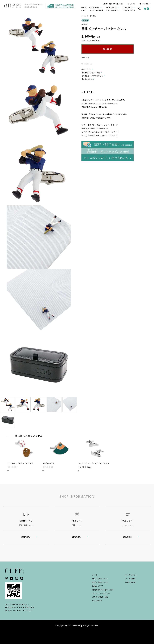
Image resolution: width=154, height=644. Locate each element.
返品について (86, 69)
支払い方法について (100, 579)
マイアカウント (145, 4)
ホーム (84, 16)
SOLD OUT (108, 49)
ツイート (86, 58)
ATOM (99, 601)
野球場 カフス (49, 463)
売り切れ (93, 16)
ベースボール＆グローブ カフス (20, 463)
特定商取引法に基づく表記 (91, 73)
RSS (94, 601)
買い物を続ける (87, 79)
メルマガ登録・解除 (100, 597)
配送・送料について (100, 582)
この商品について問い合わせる (92, 76)
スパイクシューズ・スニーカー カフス (94, 463)
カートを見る (130, 579)
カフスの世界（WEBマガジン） (113, 4)
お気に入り (132, 4)
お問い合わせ (130, 582)
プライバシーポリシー (101, 593)
